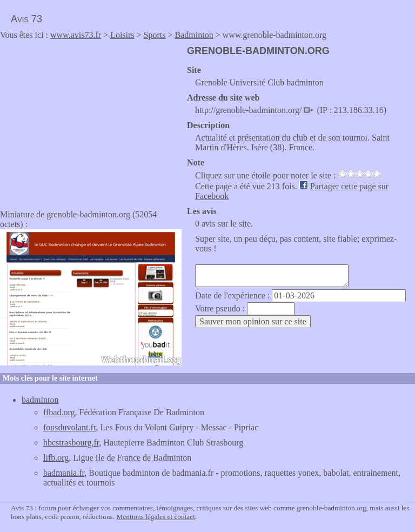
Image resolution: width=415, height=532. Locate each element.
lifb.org (56, 458)
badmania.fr (64, 473)
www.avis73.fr (76, 35)
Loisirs (122, 35)
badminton (40, 400)
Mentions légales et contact (155, 517)
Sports (155, 35)
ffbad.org (59, 412)
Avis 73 (26, 19)
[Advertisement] (91, 121)
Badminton (194, 35)
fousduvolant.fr (70, 427)
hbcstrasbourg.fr (71, 443)
